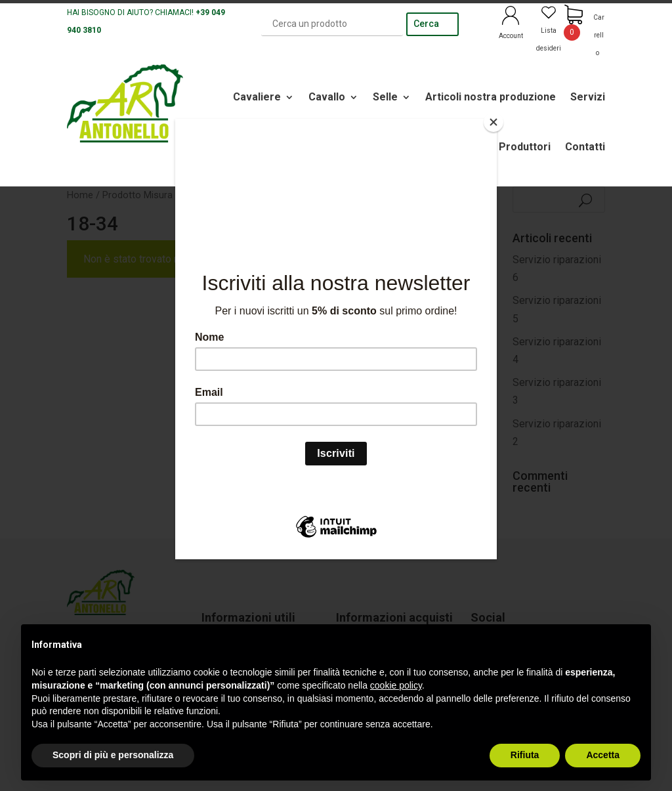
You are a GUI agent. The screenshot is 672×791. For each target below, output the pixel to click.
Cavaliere (257, 97)
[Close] (493, 122)
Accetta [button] (603, 755)
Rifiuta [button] (525, 755)
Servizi (588, 97)
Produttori (525, 147)
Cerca (426, 24)
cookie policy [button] (396, 685)
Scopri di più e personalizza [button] (113, 755)
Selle (385, 97)
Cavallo (327, 97)
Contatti (585, 147)
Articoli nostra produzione (491, 97)
